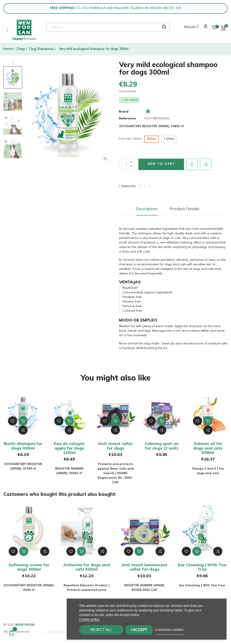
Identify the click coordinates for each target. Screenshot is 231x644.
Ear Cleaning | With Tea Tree (202, 567)
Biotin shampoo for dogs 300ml (23, 446)
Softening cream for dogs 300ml (29, 567)
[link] (24, 30)
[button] (205, 28)
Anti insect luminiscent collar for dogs (144, 567)
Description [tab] (147, 209)
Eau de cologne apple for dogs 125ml (69, 448)
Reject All (101, 630)
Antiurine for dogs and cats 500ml (87, 567)
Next (13, 63)
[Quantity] (127, 164)
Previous (13, 163)
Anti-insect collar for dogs (115, 446)
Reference (127, 119)
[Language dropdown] (190, 28)
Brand (124, 112)
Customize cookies (182, 630)
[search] (164, 27)
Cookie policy (89, 619)
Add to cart (161, 164)
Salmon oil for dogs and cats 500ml (208, 448)
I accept (145, 630)
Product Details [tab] (184, 209)
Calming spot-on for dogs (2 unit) (162, 446)
